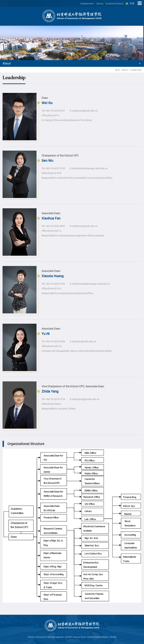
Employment (87, 4)
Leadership (136, 70)
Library (100, 4)
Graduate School (114, 4)
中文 (132, 3)
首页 (118, 70)
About (125, 70)
